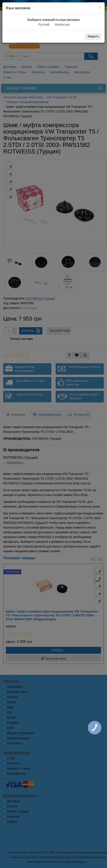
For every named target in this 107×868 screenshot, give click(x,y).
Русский (43, 24)
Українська (62, 24)
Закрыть (93, 36)
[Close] (100, 7)
